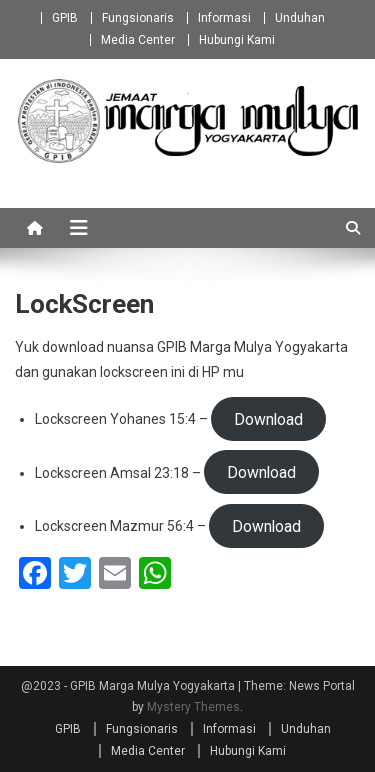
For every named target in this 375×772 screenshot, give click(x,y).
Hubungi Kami (237, 40)
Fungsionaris (138, 18)
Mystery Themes (193, 707)
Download (268, 418)
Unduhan (300, 18)
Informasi (224, 18)
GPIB (65, 18)
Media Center (138, 40)
